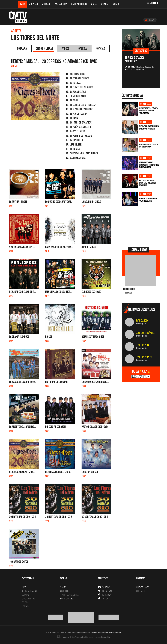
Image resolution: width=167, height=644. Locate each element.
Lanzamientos (61, 4)
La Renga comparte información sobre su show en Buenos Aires (149, 165)
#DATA (94, 4)
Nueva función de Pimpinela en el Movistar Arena (149, 127)
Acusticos (64, 591)
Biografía (22, 48)
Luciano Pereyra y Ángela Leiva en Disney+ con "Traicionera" (149, 111)
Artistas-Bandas (30, 591)
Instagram (105, 591)
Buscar (150, 20)
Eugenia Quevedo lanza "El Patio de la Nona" (149, 146)
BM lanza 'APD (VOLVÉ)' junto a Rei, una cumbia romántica (148, 183)
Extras (115, 4)
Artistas (34, 4)
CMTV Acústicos (79, 4)
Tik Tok (103, 599)
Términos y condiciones (99, 633)
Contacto (141, 591)
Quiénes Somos (143, 587)
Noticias (46, 4)
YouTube (104, 587)
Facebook (105, 595)
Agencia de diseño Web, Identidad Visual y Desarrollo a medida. (83, 637)
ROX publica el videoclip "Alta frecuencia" (148, 200)
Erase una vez (67, 599)
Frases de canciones (69, 595)
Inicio (23, 4)
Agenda (104, 4)
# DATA (63, 587)
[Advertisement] (141, 226)
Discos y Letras (44, 49)
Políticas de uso (115, 633)
